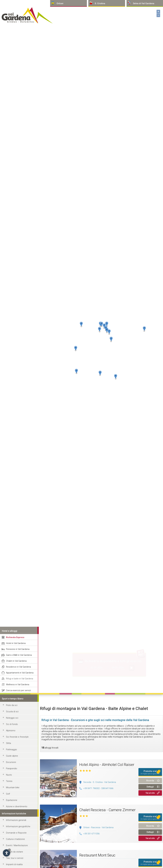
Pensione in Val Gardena (18, 649)
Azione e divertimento (17, 806)
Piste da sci (12, 705)
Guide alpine (12, 756)
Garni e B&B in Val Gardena (19, 655)
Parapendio (12, 768)
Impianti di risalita (14, 864)
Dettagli (150, 787)
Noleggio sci (12, 718)
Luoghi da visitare (15, 852)
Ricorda (150, 781)
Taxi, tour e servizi (15, 858)
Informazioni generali (16, 820)
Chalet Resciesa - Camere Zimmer (107, 810)
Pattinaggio (11, 750)
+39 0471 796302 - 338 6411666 (96, 788)
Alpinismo (11, 731)
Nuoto (9, 775)
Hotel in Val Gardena (16, 643)
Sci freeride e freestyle (17, 737)
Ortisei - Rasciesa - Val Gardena (98, 827)
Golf (8, 794)
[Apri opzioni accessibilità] (6, 853)
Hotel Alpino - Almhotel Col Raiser (107, 765)
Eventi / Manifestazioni (17, 845)
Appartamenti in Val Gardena (20, 673)
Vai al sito (150, 793)
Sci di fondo (12, 724)
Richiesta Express (15, 637)
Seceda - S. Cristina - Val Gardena (100, 782)
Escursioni (11, 762)
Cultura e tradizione (15, 839)
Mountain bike (13, 787)
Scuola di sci (12, 712)
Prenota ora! (150, 772)
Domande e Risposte (16, 833)
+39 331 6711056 (89, 834)
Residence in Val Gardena (18, 667)
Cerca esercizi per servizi (18, 690)
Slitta (8, 743)
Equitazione (12, 800)
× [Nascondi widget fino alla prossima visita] (9, 850)
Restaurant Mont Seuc (97, 855)
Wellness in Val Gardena (18, 685)
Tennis (9, 781)
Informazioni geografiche (18, 826)
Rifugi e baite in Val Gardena (20, 679)
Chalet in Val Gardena (16, 661)
